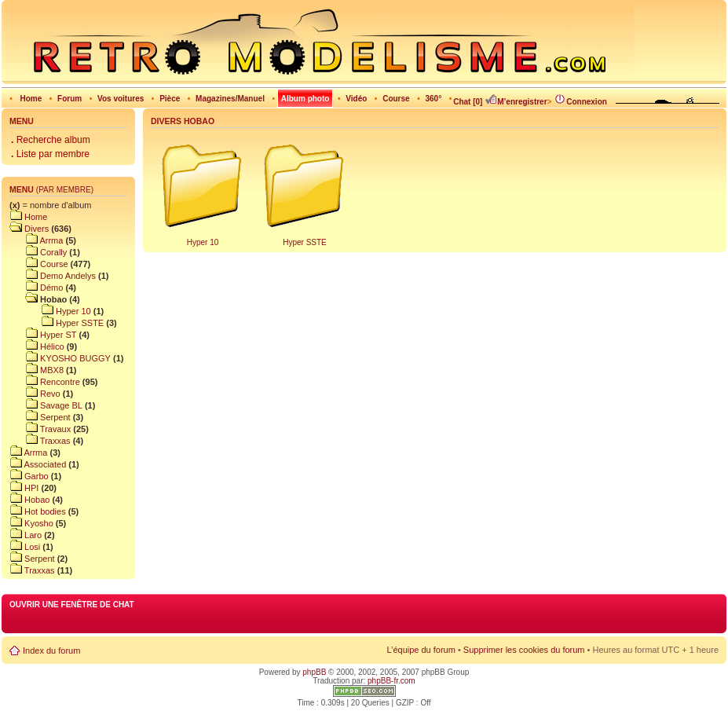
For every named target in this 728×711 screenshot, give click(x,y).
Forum (70, 99)
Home (31, 99)
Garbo (29, 476)
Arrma (36, 240)
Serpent (40, 417)
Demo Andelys (53, 276)
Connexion (580, 102)
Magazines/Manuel (230, 99)
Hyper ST (43, 335)
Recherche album (51, 140)
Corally (38, 252)
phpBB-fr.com (391, 681)
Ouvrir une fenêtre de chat (72, 605)
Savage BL (46, 405)
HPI (24, 488)
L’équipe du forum (421, 650)
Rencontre (45, 382)
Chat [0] (468, 102)
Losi (25, 547)
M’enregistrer (516, 102)
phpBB (314, 672)
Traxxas (40, 441)
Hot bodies (38, 511)
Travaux (40, 429)
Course (396, 99)
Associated (38, 464)
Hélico (37, 346)
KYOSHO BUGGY (60, 358)
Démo (36, 288)
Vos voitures (121, 99)
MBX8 (37, 370)
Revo (35, 394)
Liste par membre (50, 154)
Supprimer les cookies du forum (524, 650)
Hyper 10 (50, 311)
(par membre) (65, 190)
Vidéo (356, 99)
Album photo (305, 99)
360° (433, 99)
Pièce (170, 99)
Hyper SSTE (57, 323)
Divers (29, 229)
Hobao (29, 500)
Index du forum (51, 651)
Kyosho (31, 523)
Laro (26, 535)
